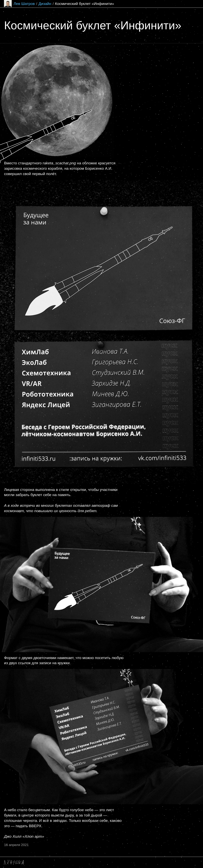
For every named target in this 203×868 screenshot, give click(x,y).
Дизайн (45, 4)
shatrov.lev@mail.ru (42, 862)
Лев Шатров (19, 4)
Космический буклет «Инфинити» (84, 4)
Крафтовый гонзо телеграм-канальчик (89, 862)
